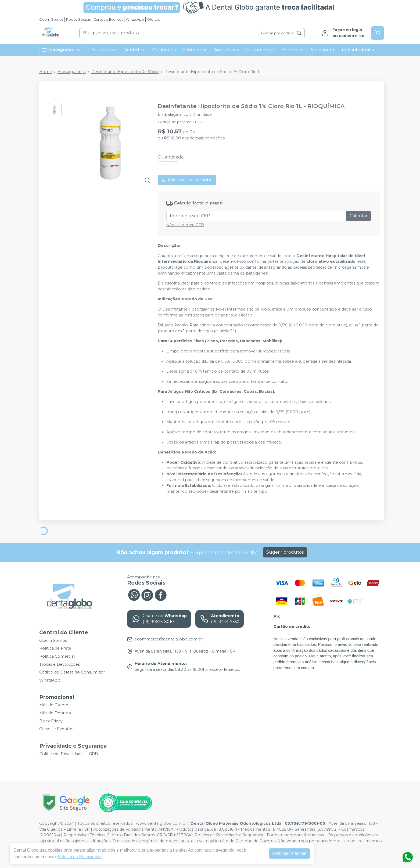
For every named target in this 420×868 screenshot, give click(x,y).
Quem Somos (51, 19)
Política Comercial (57, 656)
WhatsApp (135, 19)
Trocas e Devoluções (60, 664)
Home (46, 72)
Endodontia (195, 50)
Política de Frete (55, 648)
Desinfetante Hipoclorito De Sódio (125, 72)
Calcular (359, 216)
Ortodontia (164, 50)
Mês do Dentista (55, 713)
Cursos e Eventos (108, 19)
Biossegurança (72, 72)
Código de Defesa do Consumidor (72, 672)
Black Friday (51, 721)
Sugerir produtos (285, 552)
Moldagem (322, 50)
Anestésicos (226, 50)
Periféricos (293, 50)
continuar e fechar (289, 853)
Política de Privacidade (80, 857)
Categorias (62, 50)
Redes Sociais (78, 19)
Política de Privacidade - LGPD (69, 754)
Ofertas (153, 19)
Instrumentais (260, 50)
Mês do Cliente (54, 705)
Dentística (134, 50)
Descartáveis (104, 50)
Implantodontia (357, 50)
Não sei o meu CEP (185, 225)
